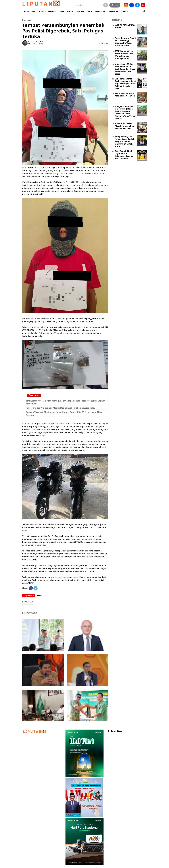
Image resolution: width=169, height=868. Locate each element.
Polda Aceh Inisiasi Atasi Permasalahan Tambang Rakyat (124, 126)
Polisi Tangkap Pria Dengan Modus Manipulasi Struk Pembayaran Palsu (61, 408)
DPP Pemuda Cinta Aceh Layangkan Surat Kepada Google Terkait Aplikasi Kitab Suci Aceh (126, 84)
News (34, 11)
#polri (39, 596)
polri (30, 20)
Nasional (52, 11)
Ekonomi (124, 11)
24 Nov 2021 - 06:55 (34, 44)
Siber (120, 731)
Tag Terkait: (29, 596)
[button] (144, 10)
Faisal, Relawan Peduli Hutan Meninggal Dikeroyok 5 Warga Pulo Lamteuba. (125, 42)
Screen (115, 5)
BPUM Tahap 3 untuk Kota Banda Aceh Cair (125, 95)
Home (26, 11)
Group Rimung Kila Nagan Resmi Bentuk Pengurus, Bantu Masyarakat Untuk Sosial (125, 141)
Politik (89, 11)
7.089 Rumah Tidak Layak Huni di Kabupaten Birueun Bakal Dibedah (124, 155)
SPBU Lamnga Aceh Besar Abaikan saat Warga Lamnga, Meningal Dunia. (124, 55)
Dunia (61, 11)
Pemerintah (113, 11)
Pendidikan (100, 11)
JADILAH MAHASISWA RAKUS (125, 26)
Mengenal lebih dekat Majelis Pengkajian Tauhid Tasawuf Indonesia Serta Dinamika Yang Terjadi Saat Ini (125, 113)
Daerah (42, 11)
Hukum (70, 11)
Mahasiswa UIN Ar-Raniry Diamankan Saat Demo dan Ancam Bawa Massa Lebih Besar (125, 69)
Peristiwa (80, 11)
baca (102, 43)
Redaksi (112, 731)
